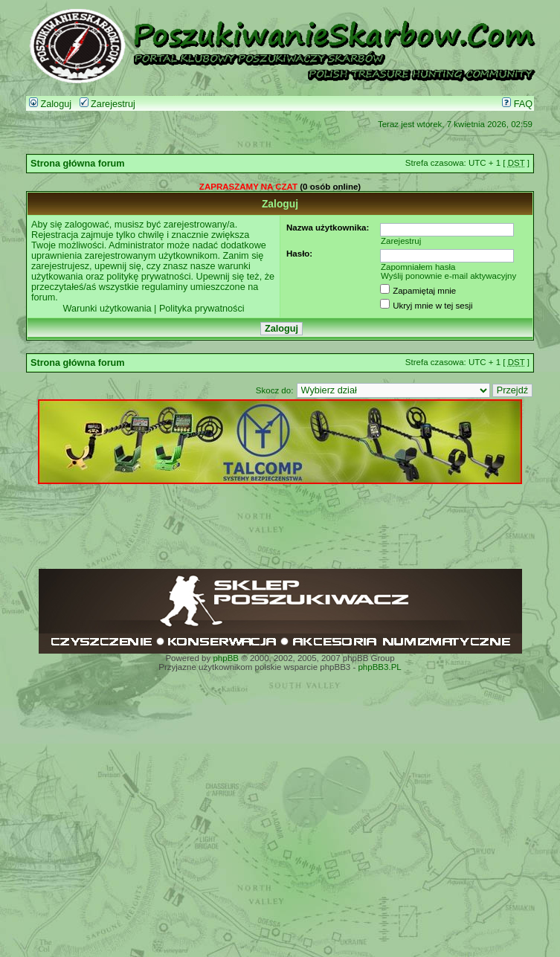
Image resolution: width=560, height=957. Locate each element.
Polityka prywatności (202, 309)
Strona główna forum (78, 164)
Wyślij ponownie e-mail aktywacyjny (448, 276)
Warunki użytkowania (107, 309)
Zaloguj (50, 104)
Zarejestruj (107, 104)
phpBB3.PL (379, 667)
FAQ (517, 104)
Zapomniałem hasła (418, 267)
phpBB (226, 658)
